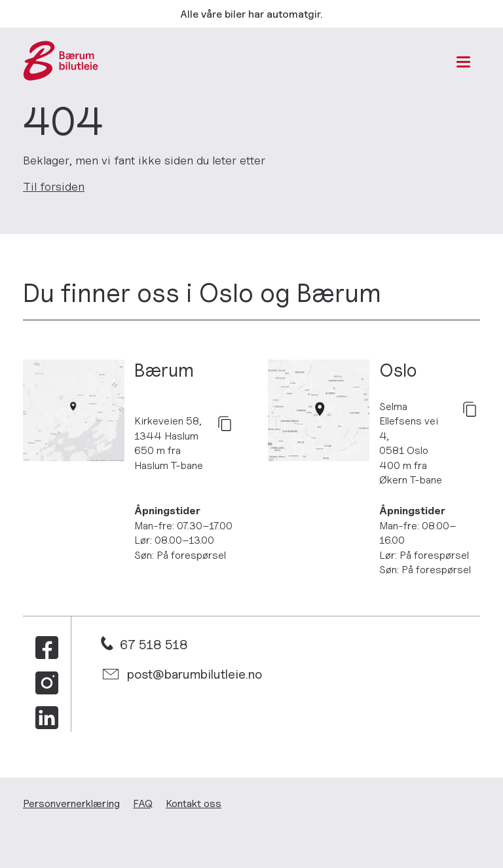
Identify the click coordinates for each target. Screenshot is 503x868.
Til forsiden (54, 186)
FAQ (143, 803)
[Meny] (463, 62)
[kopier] (225, 425)
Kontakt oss (194, 803)
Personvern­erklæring (71, 803)
